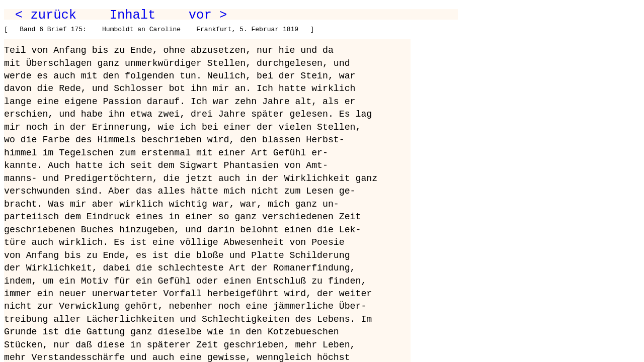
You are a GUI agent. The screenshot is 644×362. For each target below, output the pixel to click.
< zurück (46, 15)
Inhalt (133, 15)
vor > (208, 15)
